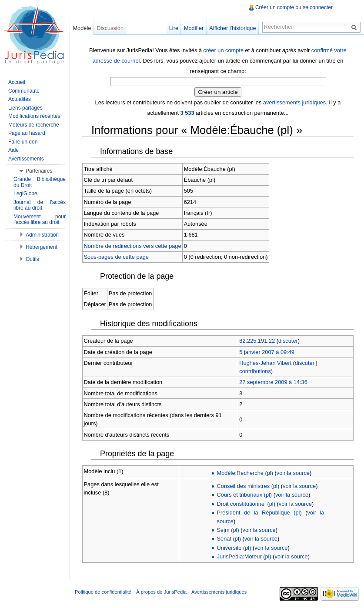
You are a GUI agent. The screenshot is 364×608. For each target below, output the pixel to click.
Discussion (110, 28)
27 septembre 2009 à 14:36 (273, 382)
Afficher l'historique (232, 28)
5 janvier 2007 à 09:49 (267, 352)
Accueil (17, 82)
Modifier (194, 28)
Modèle (82, 28)
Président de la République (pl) (259, 513)
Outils (32, 259)
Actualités (20, 99)
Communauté (24, 91)
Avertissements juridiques (219, 592)
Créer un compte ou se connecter (294, 7)
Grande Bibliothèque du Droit (40, 182)
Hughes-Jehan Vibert (265, 363)
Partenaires (39, 171)
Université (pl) (234, 548)
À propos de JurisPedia (161, 592)
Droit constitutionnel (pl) (246, 504)
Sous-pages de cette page (116, 257)
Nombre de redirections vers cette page (133, 246)
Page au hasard (27, 133)
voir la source (293, 473)
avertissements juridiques (294, 102)
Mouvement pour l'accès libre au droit (40, 220)
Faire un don (23, 142)
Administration (42, 235)
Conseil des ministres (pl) (248, 486)
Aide (13, 150)
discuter (288, 341)
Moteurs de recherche (34, 125)
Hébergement (42, 247)
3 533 (187, 113)
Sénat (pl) (229, 539)
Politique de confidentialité (103, 592)
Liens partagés (25, 108)
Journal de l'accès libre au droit (40, 205)
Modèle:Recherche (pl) (245, 473)
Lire (174, 28)
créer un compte (224, 50)
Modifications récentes (34, 116)
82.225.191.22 (257, 341)
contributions (255, 371)
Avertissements (26, 159)
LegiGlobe (25, 194)
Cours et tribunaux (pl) (245, 495)
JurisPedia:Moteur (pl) (244, 556)
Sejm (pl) (228, 530)
